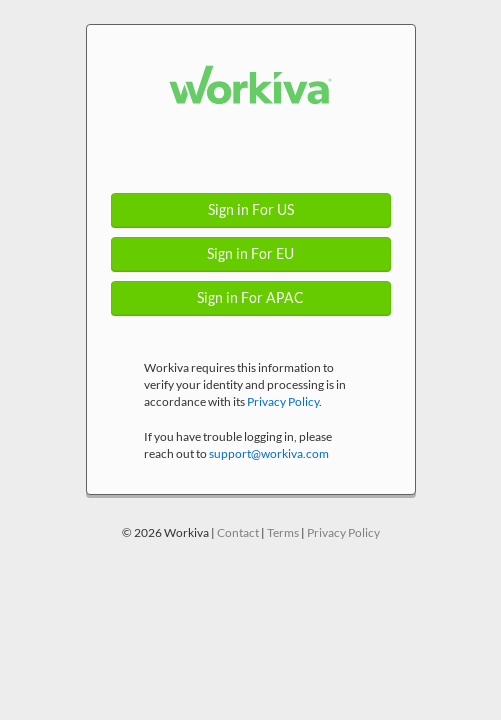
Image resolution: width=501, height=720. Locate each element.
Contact (238, 532)
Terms (283, 532)
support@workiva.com (269, 453)
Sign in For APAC (250, 298)
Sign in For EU (250, 254)
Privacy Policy (283, 401)
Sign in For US (251, 210)
